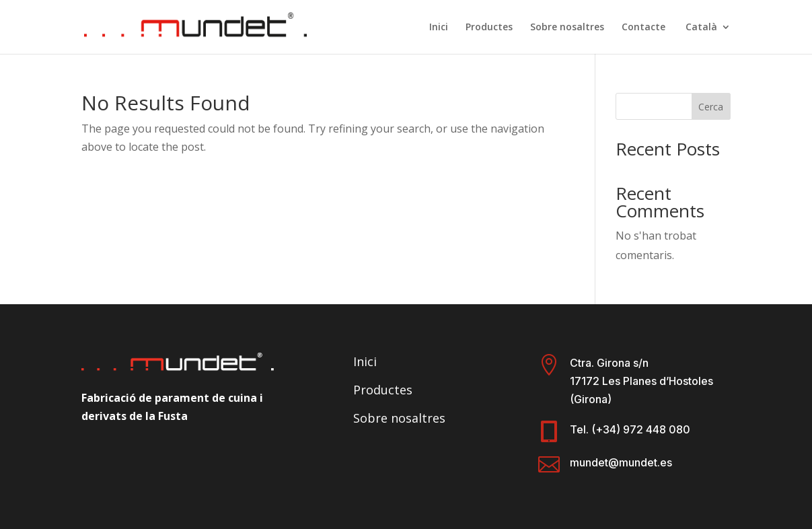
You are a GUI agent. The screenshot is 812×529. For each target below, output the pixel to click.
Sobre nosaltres (567, 28)
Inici (439, 28)
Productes (489, 28)
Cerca (711, 107)
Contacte (643, 28)
